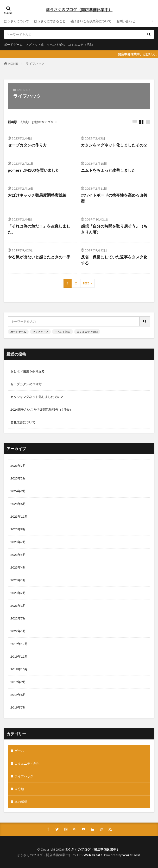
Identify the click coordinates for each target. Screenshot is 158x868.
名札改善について (23, 422)
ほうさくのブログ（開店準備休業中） (92, 849)
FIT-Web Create (90, 855)
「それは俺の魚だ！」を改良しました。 (39, 229)
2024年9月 (18, 491)
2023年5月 (18, 555)
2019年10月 (19, 669)
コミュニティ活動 (80, 45)
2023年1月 (18, 606)
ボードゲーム (13, 45)
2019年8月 (18, 695)
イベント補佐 (56, 45)
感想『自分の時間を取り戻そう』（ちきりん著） (114, 229)
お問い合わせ (126, 21)
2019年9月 (18, 682)
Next (86, 283)
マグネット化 (35, 45)
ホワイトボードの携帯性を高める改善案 (114, 198)
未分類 (19, 789)
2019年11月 (19, 656)
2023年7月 (18, 542)
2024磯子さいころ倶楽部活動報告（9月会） (42, 409)
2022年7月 (18, 618)
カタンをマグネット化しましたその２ (114, 145)
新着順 (12, 122)
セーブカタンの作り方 (27, 145)
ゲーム (19, 751)
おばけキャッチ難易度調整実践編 (37, 195)
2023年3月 (18, 580)
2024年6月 (18, 504)
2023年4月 (18, 567)
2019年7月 (18, 707)
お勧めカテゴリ (43, 122)
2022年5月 (18, 631)
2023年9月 (18, 529)
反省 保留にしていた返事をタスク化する (114, 260)
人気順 (24, 122)
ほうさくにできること (50, 21)
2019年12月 (19, 644)
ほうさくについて (16, 21)
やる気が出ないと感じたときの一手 (39, 257)
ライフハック (35, 64)
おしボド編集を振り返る (28, 371)
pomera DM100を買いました (34, 170)
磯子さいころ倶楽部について (91, 21)
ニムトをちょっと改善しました (108, 170)
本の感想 (21, 802)
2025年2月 (18, 478)
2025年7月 (18, 466)
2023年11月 (19, 516)
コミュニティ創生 (27, 763)
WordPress (131, 855)
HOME (13, 64)
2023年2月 (18, 593)
